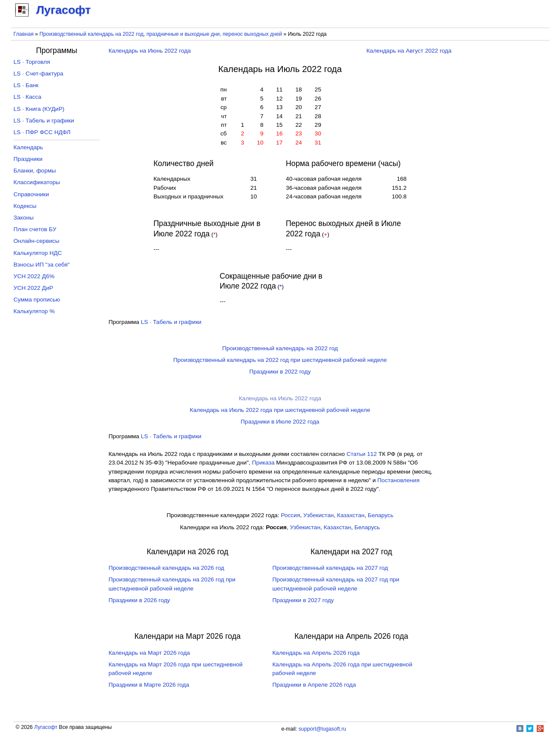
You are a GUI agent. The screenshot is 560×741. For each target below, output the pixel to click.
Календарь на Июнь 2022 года (150, 51)
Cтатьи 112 (362, 454)
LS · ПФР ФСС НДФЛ (42, 132)
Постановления (398, 480)
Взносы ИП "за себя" (41, 265)
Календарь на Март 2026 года (149, 653)
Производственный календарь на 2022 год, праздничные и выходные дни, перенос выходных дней (161, 34)
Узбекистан (319, 515)
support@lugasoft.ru (322, 729)
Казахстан (351, 515)
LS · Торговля (32, 62)
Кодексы (25, 206)
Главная (23, 34)
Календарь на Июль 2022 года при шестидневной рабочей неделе (280, 410)
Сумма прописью (37, 300)
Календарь (28, 147)
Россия (290, 515)
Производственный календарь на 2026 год (166, 568)
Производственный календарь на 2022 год (280, 348)
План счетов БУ (35, 229)
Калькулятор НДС (38, 253)
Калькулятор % (34, 311)
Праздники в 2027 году (303, 600)
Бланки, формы (34, 171)
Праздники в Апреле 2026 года (314, 685)
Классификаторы (37, 182)
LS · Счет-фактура (38, 74)
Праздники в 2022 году (280, 372)
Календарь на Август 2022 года (409, 51)
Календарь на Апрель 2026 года (316, 653)
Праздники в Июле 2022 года (280, 422)
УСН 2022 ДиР (33, 288)
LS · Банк (26, 85)
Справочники (31, 194)
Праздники (28, 159)
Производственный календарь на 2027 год (330, 568)
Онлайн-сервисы (36, 241)
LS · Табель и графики (171, 322)
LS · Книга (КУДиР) (39, 109)
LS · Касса (27, 97)
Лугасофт (46, 727)
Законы (23, 218)
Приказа (263, 463)
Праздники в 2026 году (139, 600)
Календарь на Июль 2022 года (280, 398)
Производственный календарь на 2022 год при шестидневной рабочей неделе (280, 360)
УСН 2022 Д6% (34, 276)
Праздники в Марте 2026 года (149, 685)
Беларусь (380, 515)
